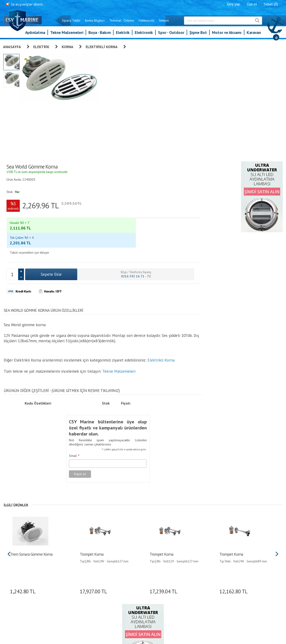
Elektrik (123, 35)
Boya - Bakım (100, 35)
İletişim (164, 23)
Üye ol (252, 3)
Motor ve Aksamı (227, 35)
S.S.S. (112, 594)
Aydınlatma (35, 35)
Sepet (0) (271, 3)
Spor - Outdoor (171, 35)
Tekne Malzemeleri (67, 35)
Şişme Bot (198, 35)
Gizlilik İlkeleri (118, 568)
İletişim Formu (157, 581)
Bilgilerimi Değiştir (160, 575)
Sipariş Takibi (71, 23)
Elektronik (144, 35)
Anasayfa (12, 46)
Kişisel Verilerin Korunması (126, 555)
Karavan (254, 35)
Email (173, 234)
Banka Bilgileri (95, 23)
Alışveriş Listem (158, 568)
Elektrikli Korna (102, 46)
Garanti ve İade (118, 542)
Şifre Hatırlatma (158, 562)
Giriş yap (233, 3)
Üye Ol (152, 542)
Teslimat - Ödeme (121, 23)
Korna (68, 46)
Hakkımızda (146, 23)
